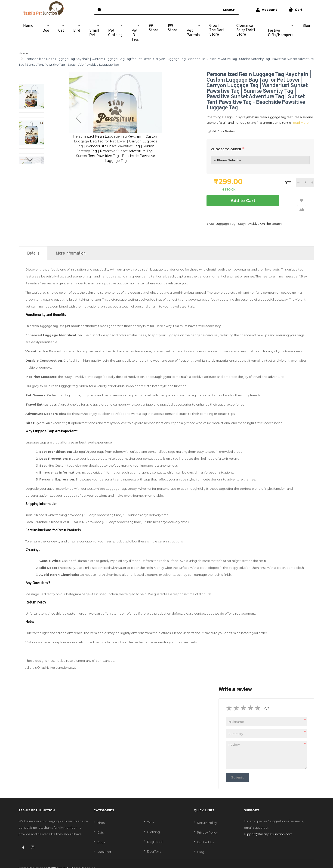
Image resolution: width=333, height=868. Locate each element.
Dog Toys (154, 842)
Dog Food (155, 833)
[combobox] (162, 10)
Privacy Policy (207, 823)
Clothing (153, 823)
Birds (101, 814)
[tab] (33, 244)
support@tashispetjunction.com (268, 825)
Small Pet (104, 843)
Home (23, 53)
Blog (201, 843)
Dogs (101, 833)
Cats (100, 823)
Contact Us (205, 833)
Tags (151, 813)
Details (33, 245)
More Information (71, 245)
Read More (298, 123)
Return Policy (207, 814)
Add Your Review (222, 131)
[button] (79, 118)
